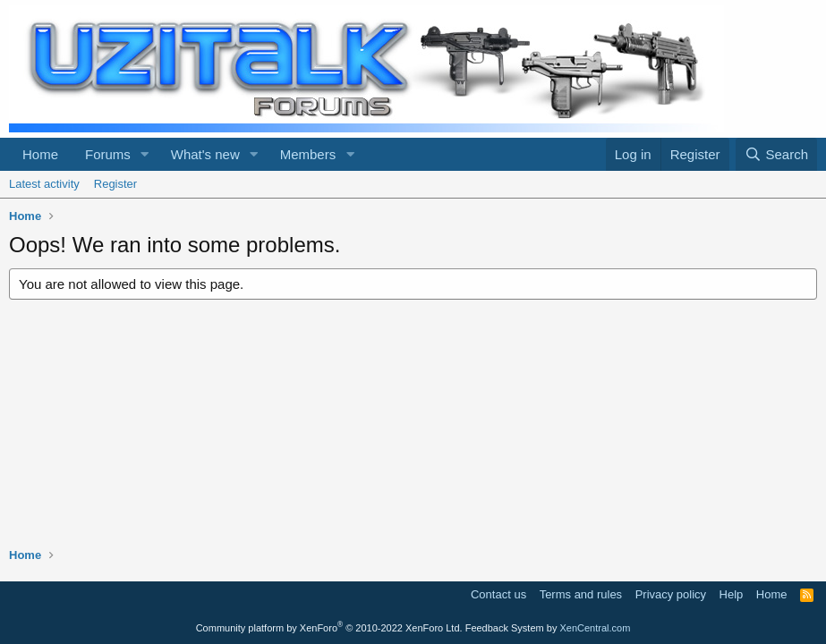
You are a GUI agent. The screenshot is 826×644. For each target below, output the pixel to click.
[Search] (776, 154)
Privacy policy (671, 594)
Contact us (498, 594)
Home (40, 154)
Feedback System (505, 628)
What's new (205, 154)
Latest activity (44, 184)
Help (732, 594)
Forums (108, 154)
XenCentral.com (595, 628)
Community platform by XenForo (329, 628)
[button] (145, 154)
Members (308, 154)
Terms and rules (581, 594)
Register (115, 184)
